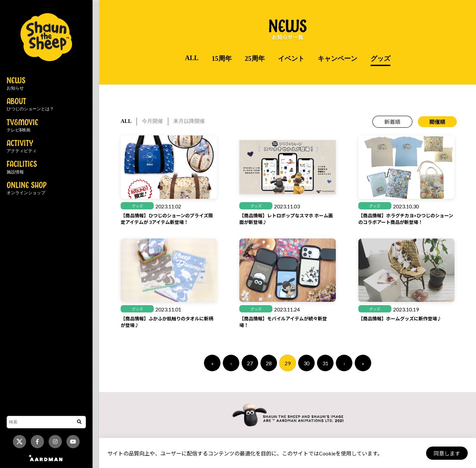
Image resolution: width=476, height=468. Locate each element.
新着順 (392, 122)
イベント (291, 58)
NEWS (16, 84)
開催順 (437, 122)
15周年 (222, 58)
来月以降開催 (189, 121)
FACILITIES (22, 167)
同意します (447, 453)
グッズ (380, 58)
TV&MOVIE (22, 126)
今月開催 (152, 121)
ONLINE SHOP (27, 189)
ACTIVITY (22, 147)
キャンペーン (337, 58)
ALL (192, 58)
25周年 (255, 58)
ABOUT (30, 105)
